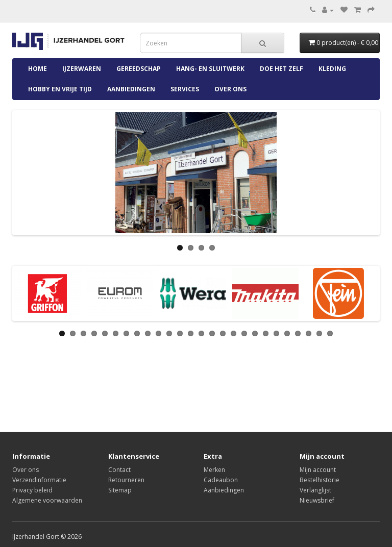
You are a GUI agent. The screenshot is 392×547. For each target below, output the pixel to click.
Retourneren (126, 480)
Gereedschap (139, 69)
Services (185, 89)
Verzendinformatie (39, 480)
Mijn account (318, 470)
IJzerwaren (82, 69)
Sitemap (120, 490)
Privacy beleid (32, 490)
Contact (119, 470)
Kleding (332, 69)
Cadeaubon (221, 480)
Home (38, 69)
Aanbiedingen (131, 89)
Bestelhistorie (320, 480)
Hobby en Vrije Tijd (60, 89)
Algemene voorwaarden (47, 500)
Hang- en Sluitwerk (210, 69)
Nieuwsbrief (317, 500)
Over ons (230, 89)
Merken (214, 470)
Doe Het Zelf (281, 69)
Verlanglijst (315, 490)
